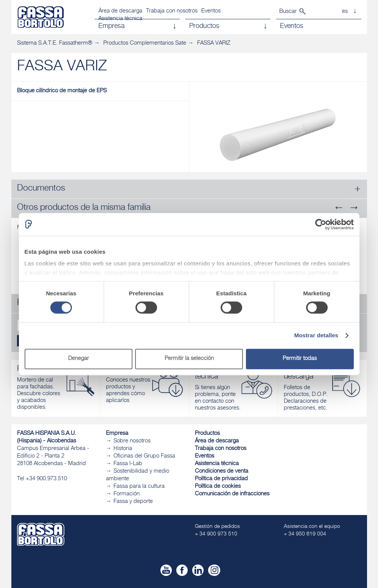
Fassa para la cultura (139, 486)
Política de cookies (218, 486)
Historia (123, 449)
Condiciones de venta (222, 471)
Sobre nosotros (132, 441)
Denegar (79, 359)
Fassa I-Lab (128, 464)
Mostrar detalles (316, 336)
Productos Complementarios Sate (145, 43)
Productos (207, 434)
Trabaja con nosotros (172, 11)
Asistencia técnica (217, 464)
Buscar (288, 12)
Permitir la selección (189, 359)
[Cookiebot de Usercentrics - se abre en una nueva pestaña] (321, 224)
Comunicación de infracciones (232, 494)
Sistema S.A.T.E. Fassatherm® (55, 43)
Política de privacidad (221, 479)
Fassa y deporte (133, 502)
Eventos (211, 11)
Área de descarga (120, 11)
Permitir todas (300, 359)
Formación (127, 494)
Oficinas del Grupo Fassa (144, 456)
